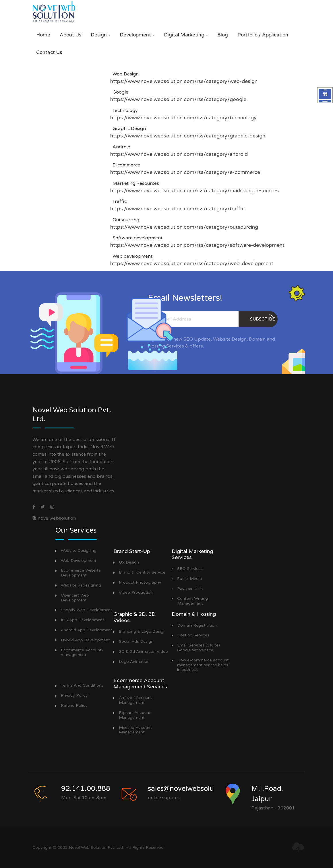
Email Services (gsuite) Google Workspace (199, 648)
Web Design (124, 74)
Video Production (136, 593)
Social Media (189, 579)
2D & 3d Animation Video (143, 652)
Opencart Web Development (75, 598)
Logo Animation (134, 662)
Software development (136, 238)
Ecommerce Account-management (82, 653)
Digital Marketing (186, 35)
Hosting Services (193, 635)
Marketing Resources (135, 183)
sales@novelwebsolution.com (195, 789)
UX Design (129, 562)
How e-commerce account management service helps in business (203, 665)
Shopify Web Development (87, 610)
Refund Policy (74, 706)
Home (43, 35)
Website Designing (79, 551)
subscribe (263, 318)
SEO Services (190, 569)
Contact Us (49, 52)
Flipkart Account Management (135, 715)
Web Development (79, 561)
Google (119, 92)
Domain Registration (197, 626)
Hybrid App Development (85, 640)
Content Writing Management (192, 601)
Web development (131, 256)
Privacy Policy (74, 696)
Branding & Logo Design (142, 632)
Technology (124, 110)
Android (120, 147)
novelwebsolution (54, 518)
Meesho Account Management (135, 730)
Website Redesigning (81, 585)
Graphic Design (128, 129)
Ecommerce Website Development (81, 573)
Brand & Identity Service (142, 572)
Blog (223, 35)
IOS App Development (83, 620)
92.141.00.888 (86, 789)
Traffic (118, 201)
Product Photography (140, 582)
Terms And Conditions (82, 686)
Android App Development (87, 630)
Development (137, 35)
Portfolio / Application (263, 35)
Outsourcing (125, 220)
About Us (70, 35)
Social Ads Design (136, 642)
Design (100, 35)
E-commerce (125, 165)
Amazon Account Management (135, 700)
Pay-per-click (190, 589)
